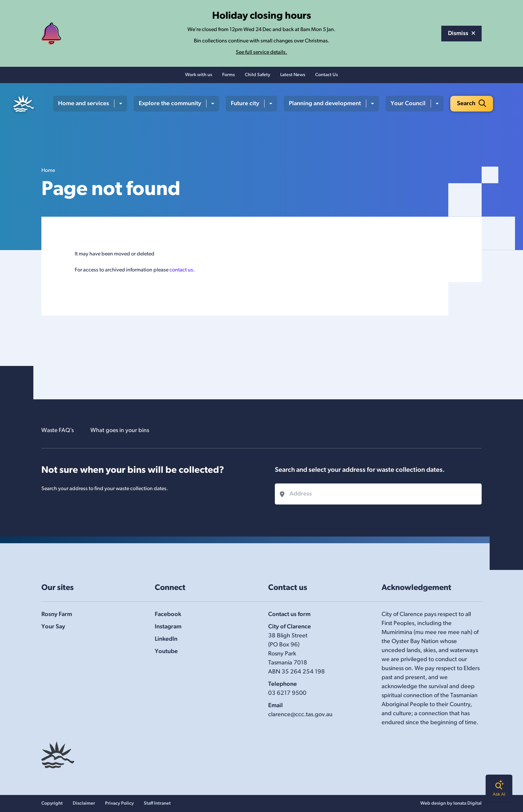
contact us (181, 270)
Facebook (168, 615)
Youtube (166, 652)
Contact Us (327, 75)
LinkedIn (166, 639)
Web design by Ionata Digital (451, 803)
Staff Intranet (157, 803)
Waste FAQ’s (58, 431)
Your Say (53, 627)
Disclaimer (84, 803)
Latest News (293, 75)
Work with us (199, 75)
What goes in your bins (120, 431)
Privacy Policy (119, 803)
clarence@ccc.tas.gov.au (300, 715)
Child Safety (257, 75)
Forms (228, 75)
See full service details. (261, 52)
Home (48, 171)
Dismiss (461, 34)
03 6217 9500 (287, 693)
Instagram (168, 627)
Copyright (52, 803)
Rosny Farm (57, 615)
